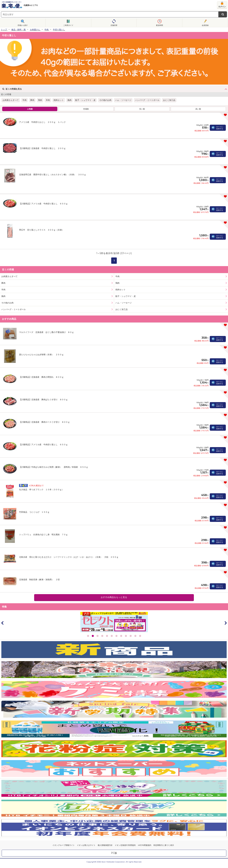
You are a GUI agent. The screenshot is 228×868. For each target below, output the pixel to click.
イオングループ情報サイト (64, 845)
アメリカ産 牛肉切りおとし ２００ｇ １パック (42, 122)
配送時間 (160, 25)
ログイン (222, 7)
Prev (3, 623)
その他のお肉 (105, 100)
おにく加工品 (169, 100)
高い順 (198, 109)
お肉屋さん (35, 30)
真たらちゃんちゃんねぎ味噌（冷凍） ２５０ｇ (41, 354)
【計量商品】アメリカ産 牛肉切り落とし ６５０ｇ (43, 204)
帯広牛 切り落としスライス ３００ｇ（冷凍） (41, 230)
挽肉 (69, 100)
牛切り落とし (59, 30)
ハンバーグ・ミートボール (147, 100)
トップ (4, 30)
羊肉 (48, 100)
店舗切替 (114, 25)
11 (135, 636)
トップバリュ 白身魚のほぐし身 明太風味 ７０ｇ (43, 534)
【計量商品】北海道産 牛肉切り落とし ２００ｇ (42, 148)
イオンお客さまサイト (86, 845)
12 (140, 636)
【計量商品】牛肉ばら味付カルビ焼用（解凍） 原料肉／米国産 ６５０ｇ (54, 467)
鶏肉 (40, 100)
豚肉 (32, 100)
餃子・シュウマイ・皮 (85, 100)
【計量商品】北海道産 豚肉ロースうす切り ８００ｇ (44, 422)
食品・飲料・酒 (18, 30)
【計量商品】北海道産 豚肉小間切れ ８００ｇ (41, 377)
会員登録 (205, 25)
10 (131, 636)
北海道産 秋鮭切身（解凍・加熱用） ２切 (39, 579)
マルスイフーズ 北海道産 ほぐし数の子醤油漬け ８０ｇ (46, 332)
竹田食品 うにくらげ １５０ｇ (34, 512)
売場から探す (23, 25)
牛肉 (46, 30)
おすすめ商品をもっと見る (114, 597)
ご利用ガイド (68, 25)
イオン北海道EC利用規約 (125, 845)
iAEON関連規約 (145, 845)
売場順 (86, 109)
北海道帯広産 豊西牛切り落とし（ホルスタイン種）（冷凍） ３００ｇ (53, 174)
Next (225, 623)
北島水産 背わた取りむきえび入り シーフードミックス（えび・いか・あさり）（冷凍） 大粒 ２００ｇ (69, 557)
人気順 (30, 109)
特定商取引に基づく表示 (164, 845)
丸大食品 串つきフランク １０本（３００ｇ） (41, 489)
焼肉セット (59, 100)
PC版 (114, 853)
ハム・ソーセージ (123, 100)
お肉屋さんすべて (11, 100)
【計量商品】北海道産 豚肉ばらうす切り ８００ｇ (43, 399)
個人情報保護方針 (105, 845)
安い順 (142, 109)
